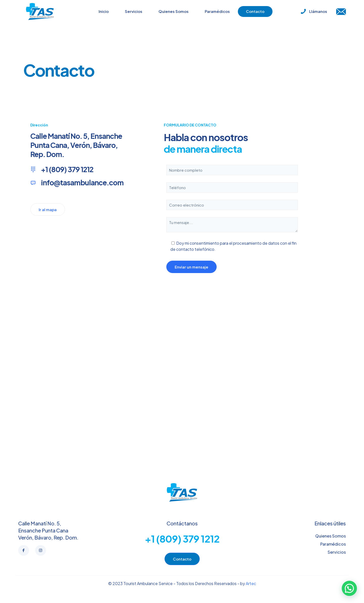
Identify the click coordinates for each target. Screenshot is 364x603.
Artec (251, 583)
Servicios (337, 552)
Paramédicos (333, 544)
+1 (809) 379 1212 (182, 539)
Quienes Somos (331, 536)
